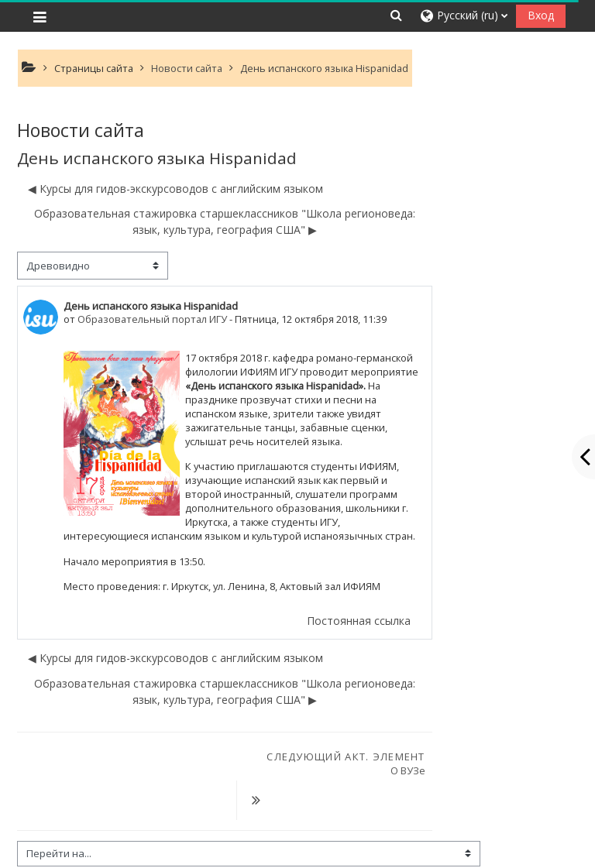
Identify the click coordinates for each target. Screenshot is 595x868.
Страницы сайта (94, 68)
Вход (541, 15)
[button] (396, 15)
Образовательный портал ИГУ (152, 319)
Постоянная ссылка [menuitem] (359, 621)
